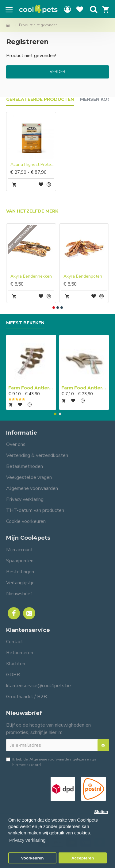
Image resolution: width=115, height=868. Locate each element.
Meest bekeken (25, 323)
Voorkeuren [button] (33, 858)
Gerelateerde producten (40, 99)
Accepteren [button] (83, 858)
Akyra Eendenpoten (83, 276)
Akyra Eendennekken (31, 276)
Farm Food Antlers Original (31, 388)
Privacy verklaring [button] (27, 840)
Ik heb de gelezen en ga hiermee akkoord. (51, 762)
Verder (57, 72)
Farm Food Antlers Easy (84, 388)
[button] (54, 308)
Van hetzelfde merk (32, 211)
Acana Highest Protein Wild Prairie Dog (32, 165)
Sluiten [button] (101, 812)
